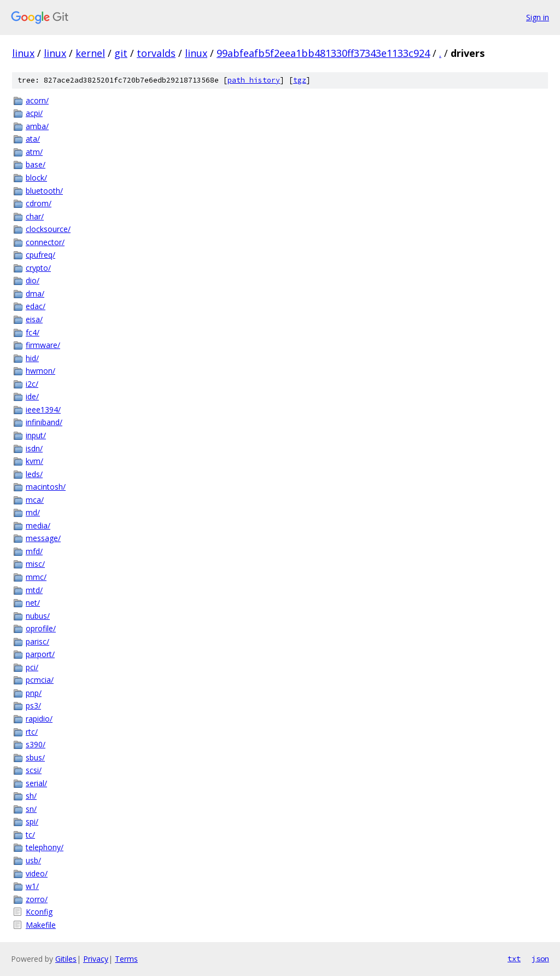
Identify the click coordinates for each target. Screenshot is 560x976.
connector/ (45, 242)
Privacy (96, 959)
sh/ (31, 796)
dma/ (35, 294)
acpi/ (34, 113)
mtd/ (34, 590)
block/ (36, 178)
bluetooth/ (44, 191)
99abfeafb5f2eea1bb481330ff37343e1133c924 (323, 53)
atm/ (34, 152)
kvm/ (34, 461)
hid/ (32, 358)
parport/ (40, 654)
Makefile (41, 925)
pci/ (32, 667)
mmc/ (36, 577)
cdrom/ (39, 203)
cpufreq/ (40, 255)
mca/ (35, 500)
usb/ (33, 860)
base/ (36, 164)
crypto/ (38, 268)
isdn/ (34, 448)
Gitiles (66, 959)
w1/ (32, 886)
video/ (37, 873)
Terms (126, 959)
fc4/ (33, 332)
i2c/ (32, 384)
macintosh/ (46, 487)
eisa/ (34, 319)
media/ (38, 525)
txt (514, 958)
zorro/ (37, 899)
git (121, 53)
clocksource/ (48, 229)
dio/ (33, 280)
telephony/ (45, 847)
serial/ (36, 783)
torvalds (156, 53)
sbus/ (35, 757)
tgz (300, 80)
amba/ (37, 126)
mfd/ (34, 551)
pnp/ (34, 693)
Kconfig (39, 912)
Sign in (538, 17)
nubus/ (38, 616)
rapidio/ (39, 719)
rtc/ (32, 732)
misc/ (35, 564)
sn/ (31, 809)
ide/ (32, 396)
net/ (33, 603)
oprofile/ (41, 628)
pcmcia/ (40, 680)
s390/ (36, 744)
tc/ (30, 835)
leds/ (34, 474)
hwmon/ (40, 371)
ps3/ (33, 705)
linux (23, 53)
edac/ (36, 306)
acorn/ (37, 100)
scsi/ (34, 770)
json (540, 958)
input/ (36, 435)
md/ (33, 512)
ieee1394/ (43, 409)
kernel (90, 53)
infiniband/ (44, 422)
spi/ (32, 821)
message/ (43, 538)
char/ (35, 216)
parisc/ (37, 641)
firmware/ (43, 345)
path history (254, 80)
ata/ (33, 139)
